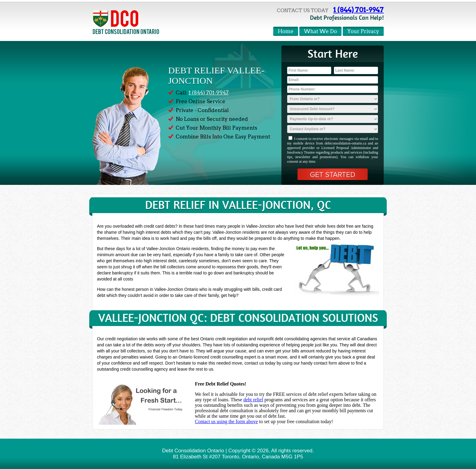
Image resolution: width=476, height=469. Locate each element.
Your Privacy (363, 31)
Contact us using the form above (226, 421)
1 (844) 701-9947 (359, 10)
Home (286, 31)
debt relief (253, 400)
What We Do (320, 31)
